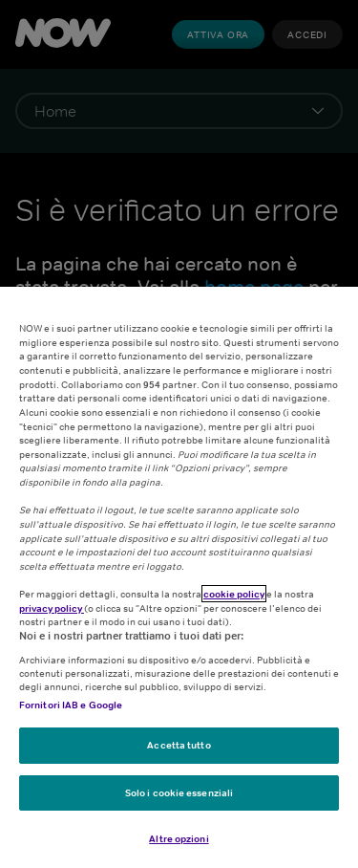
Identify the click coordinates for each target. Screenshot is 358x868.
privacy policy (52, 608)
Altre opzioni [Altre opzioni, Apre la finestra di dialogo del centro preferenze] (179, 838)
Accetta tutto (179, 745)
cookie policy (234, 594)
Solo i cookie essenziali (179, 792)
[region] (179, 577)
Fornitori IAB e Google (71, 705)
